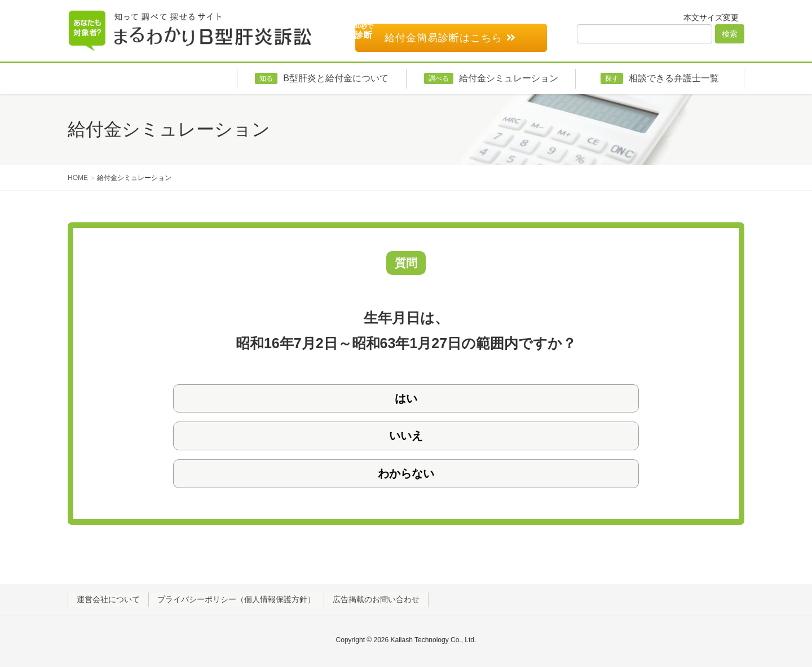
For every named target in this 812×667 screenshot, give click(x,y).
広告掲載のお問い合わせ (376, 599)
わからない (406, 473)
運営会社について (108, 599)
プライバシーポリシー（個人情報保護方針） (236, 599)
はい (406, 398)
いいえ (406, 436)
